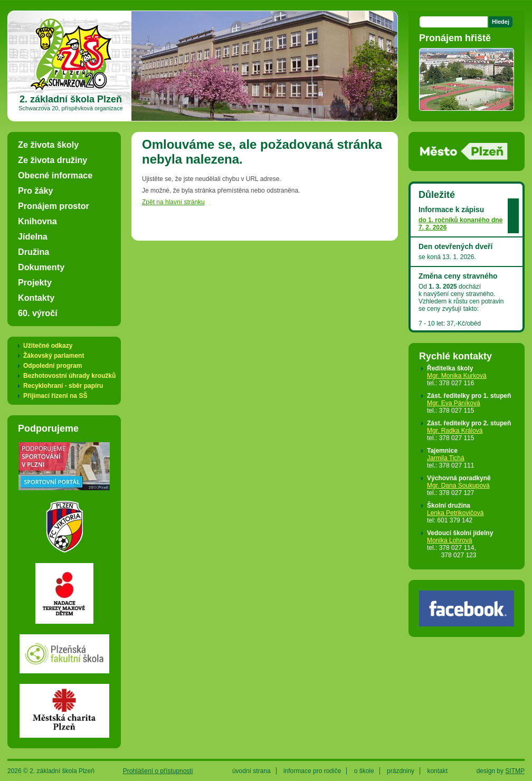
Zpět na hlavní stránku (173, 202)
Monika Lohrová (449, 540)
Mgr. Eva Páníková (454, 403)
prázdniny (401, 771)
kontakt (437, 771)
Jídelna (33, 236)
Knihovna (37, 221)
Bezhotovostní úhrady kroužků (69, 376)
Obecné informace (55, 175)
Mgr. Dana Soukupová (458, 485)
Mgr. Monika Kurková (457, 376)
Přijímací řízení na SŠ (55, 396)
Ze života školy (48, 145)
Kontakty (36, 298)
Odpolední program (53, 366)
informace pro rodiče (312, 771)
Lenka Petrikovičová (455, 513)
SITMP (515, 771)
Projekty (35, 282)
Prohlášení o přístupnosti (158, 771)
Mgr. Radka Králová (455, 431)
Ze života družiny (53, 160)
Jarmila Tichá (446, 458)
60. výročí (38, 313)
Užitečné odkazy (48, 346)
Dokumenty (41, 267)
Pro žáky (36, 191)
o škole (364, 771)
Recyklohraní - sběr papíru (63, 386)
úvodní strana (251, 771)
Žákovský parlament (54, 356)
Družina (34, 252)
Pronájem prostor (54, 206)
